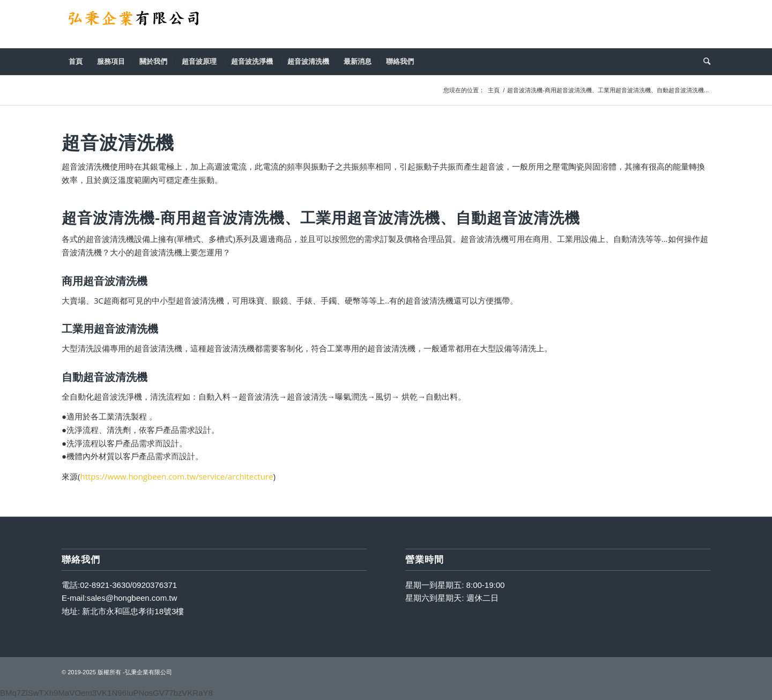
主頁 (494, 90)
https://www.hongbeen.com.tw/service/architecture (176, 476)
